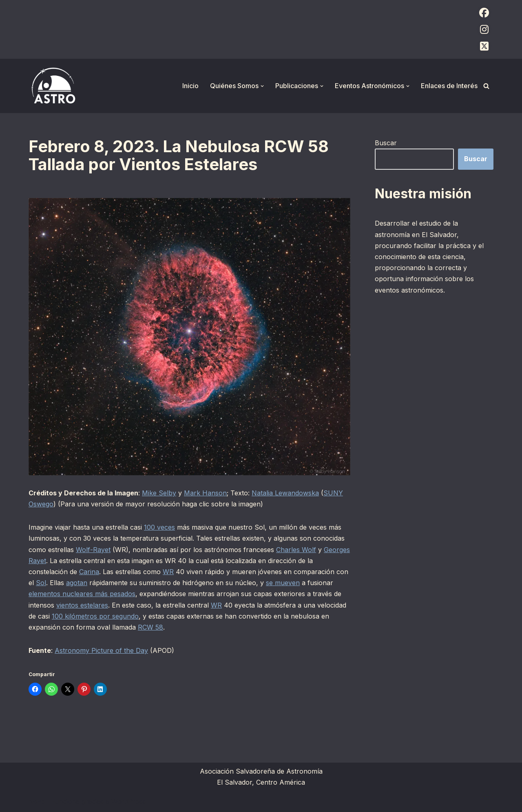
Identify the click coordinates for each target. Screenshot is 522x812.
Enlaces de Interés (449, 86)
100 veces (159, 527)
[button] (262, 86)
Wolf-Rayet (93, 550)
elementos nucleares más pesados (82, 594)
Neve (37, 801)
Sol (41, 583)
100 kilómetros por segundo (95, 616)
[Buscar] (486, 86)
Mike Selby (159, 493)
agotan (77, 583)
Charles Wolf (296, 550)
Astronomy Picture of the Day (101, 650)
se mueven (283, 583)
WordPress (128, 801)
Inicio (190, 86)
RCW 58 (150, 627)
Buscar (386, 143)
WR (168, 572)
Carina (89, 572)
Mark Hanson (205, 493)
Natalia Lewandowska (285, 493)
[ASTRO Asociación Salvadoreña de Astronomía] (53, 86)
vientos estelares (82, 605)
